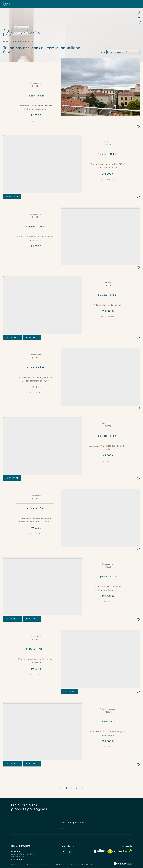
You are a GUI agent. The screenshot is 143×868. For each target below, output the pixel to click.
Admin (68, 865)
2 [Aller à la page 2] (72, 788)
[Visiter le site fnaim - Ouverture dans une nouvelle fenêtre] (110, 851)
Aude (9, 52)
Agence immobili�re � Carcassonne (16, 41)
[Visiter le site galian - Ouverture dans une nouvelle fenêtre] (100, 851)
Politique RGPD (84, 865)
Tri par (103, 52)
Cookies (91, 865)
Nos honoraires (45, 865)
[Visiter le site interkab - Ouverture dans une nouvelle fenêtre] (123, 851)
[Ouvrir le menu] (139, 4)
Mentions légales (61, 865)
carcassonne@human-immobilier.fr (23, 854)
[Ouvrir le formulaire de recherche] (128, 4)
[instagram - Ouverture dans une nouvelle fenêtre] (69, 852)
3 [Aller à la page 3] (77, 788)
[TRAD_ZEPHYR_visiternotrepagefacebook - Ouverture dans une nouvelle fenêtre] (63, 852)
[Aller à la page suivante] (82, 788)
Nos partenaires (75, 865)
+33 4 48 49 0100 (17, 851)
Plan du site (53, 865)
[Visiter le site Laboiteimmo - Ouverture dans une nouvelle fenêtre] (123, 864)
